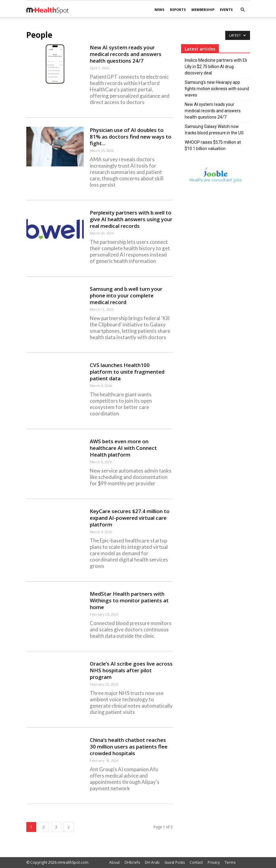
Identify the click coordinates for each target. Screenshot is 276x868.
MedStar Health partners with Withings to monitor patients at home (129, 600)
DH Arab (152, 862)
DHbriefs (132, 862)
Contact (196, 862)
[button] (243, 10)
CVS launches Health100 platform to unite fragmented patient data (127, 372)
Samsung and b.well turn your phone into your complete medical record (126, 295)
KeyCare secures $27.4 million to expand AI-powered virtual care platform (130, 518)
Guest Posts (175, 862)
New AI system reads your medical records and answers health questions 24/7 (126, 54)
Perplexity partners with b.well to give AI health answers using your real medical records (131, 219)
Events (226, 10)
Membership (203, 10)
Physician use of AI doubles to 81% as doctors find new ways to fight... (131, 137)
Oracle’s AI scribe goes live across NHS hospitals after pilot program (131, 670)
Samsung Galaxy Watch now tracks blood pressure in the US (214, 130)
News (159, 10)
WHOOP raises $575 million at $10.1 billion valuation (213, 145)
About (114, 862)
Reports (178, 10)
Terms (230, 862)
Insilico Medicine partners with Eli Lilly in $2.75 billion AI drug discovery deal (216, 67)
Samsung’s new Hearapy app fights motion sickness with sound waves (217, 89)
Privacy (214, 862)
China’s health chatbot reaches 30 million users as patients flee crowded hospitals (129, 747)
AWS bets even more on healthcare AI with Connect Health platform (123, 448)
